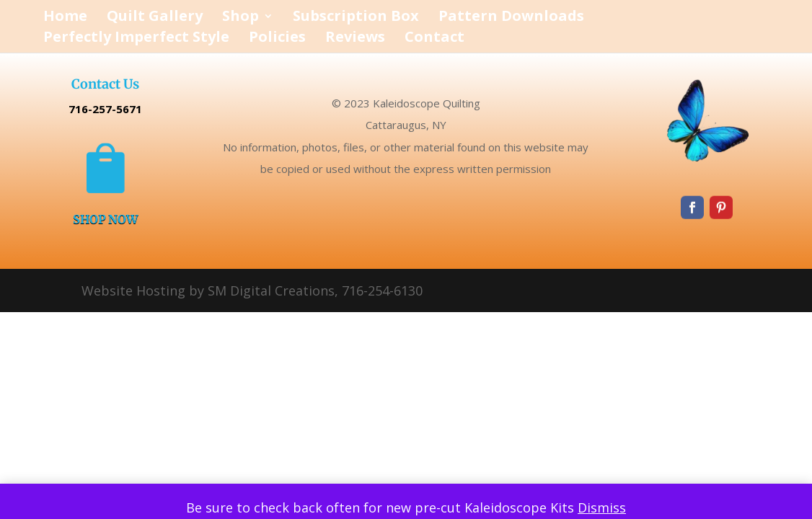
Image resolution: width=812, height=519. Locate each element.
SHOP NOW (105, 219)
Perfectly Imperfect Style (136, 39)
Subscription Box (356, 18)
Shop (240, 18)
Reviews (355, 39)
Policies (277, 39)
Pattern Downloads (511, 18)
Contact (434, 39)
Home (65, 18)
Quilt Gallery (155, 18)
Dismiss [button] (602, 507)
